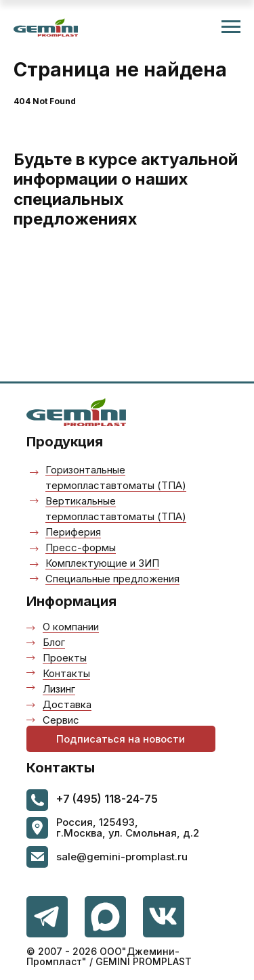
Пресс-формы (81, 547)
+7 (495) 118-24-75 (107, 799)
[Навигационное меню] (231, 27)
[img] (164, 917)
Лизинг (59, 689)
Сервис (61, 720)
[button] (121, 739)
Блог (54, 642)
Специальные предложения (112, 579)
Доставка (67, 704)
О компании (71, 627)
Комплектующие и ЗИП (102, 563)
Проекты (65, 658)
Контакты (66, 673)
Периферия (73, 532)
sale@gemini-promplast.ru (122, 857)
